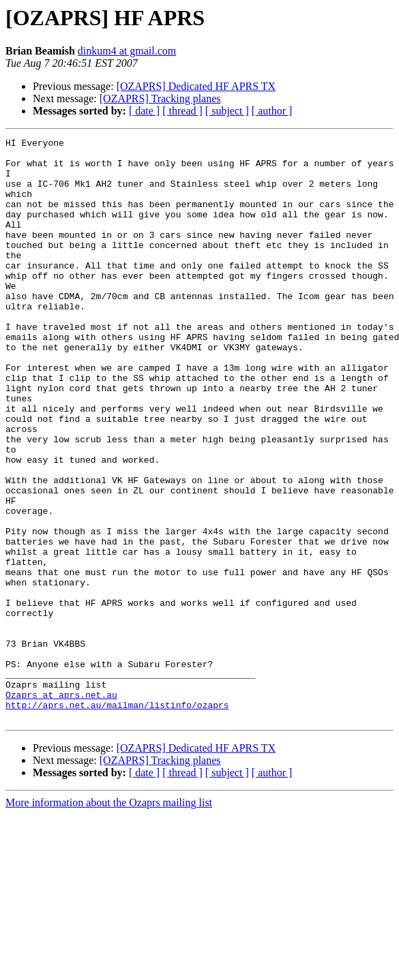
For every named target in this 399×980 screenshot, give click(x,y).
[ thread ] (182, 111)
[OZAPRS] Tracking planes (160, 98)
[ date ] (144, 111)
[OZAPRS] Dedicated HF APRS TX (196, 86)
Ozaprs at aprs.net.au (61, 807)
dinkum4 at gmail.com (127, 51)
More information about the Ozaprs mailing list (109, 919)
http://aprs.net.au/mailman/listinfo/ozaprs (117, 819)
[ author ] (272, 111)
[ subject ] (227, 111)
